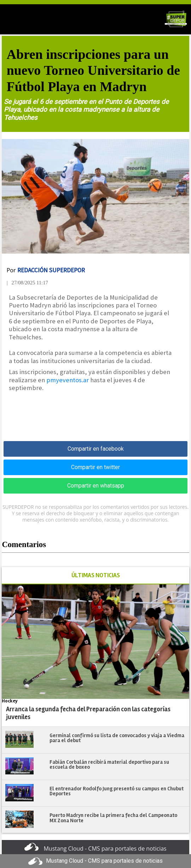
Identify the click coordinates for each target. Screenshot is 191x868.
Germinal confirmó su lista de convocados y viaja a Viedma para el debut (117, 738)
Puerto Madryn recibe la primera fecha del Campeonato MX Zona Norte (113, 818)
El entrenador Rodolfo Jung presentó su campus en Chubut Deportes (117, 791)
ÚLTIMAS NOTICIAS (96, 575)
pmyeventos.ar (68, 380)
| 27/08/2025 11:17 (27, 283)
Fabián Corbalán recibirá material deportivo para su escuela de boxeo (109, 765)
